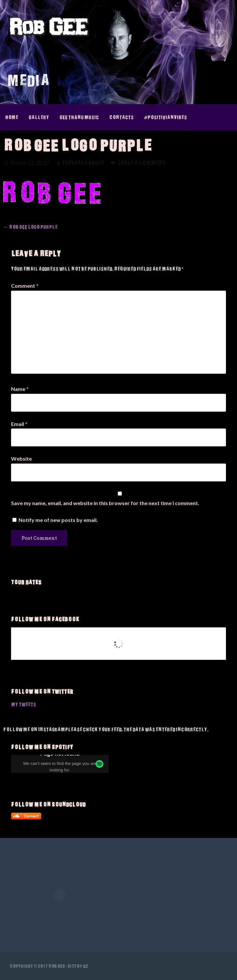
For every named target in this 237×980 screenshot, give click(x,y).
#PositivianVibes (165, 117)
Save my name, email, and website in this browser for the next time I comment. (105, 503)
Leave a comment (142, 163)
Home (12, 117)
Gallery (39, 117)
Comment (25, 286)
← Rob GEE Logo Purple (30, 227)
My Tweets (24, 704)
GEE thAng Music (79, 117)
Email (19, 424)
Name (20, 389)
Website (21, 459)
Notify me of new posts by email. (58, 520)
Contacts (121, 117)
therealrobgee (83, 163)
